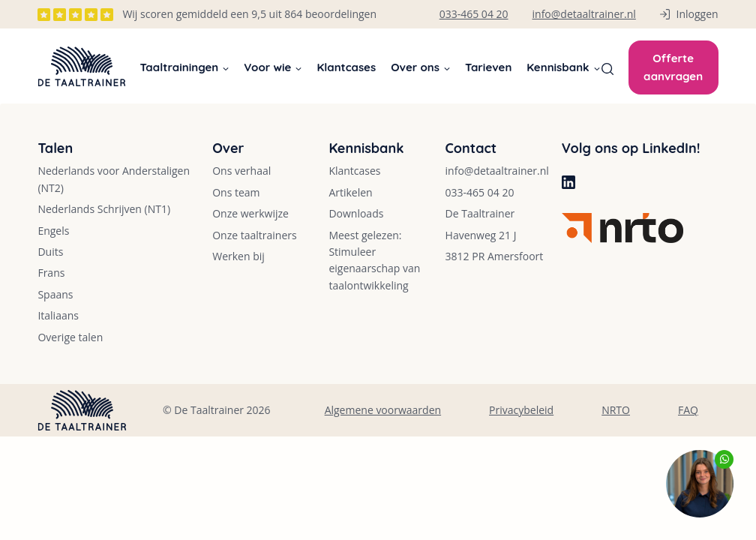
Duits (50, 252)
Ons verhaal (241, 171)
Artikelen (350, 192)
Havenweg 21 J (481, 235)
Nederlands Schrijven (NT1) (104, 209)
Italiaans (58, 315)
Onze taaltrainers (255, 235)
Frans (51, 273)
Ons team (236, 192)
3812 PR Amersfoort (495, 256)
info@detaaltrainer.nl (497, 171)
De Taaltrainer (480, 213)
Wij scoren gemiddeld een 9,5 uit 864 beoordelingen (249, 14)
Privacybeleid (521, 410)
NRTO (616, 410)
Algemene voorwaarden (383, 410)
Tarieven (488, 67)
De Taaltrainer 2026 (222, 410)
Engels (53, 231)
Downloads (356, 213)
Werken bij (238, 256)
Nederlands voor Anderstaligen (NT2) (114, 179)
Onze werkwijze (250, 213)
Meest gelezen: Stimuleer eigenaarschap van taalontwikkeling (374, 260)
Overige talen (70, 337)
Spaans (55, 294)
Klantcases (346, 67)
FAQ (688, 410)
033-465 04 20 (480, 192)
